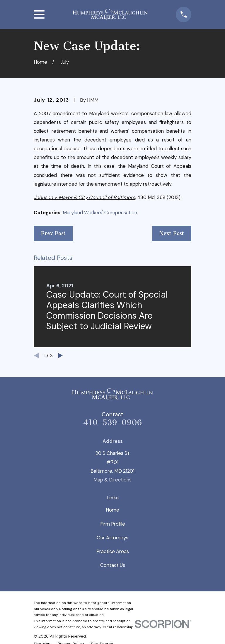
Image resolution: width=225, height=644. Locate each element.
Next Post (172, 233)
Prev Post (53, 233)
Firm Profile (113, 524)
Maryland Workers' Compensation (100, 213)
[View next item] (60, 355)
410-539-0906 (112, 422)
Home (112, 510)
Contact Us (113, 565)
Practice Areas (113, 551)
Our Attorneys (112, 538)
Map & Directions (112, 480)
